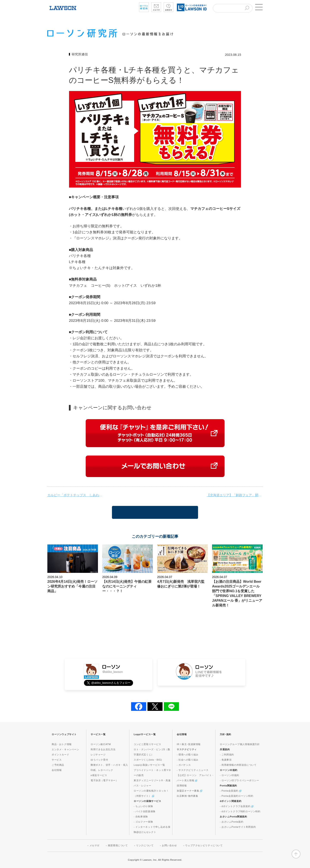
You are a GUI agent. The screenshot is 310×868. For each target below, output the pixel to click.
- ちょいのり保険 (143, 806)
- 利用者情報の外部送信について (238, 765)
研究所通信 (80, 54)
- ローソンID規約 (229, 775)
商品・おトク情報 (62, 744)
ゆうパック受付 (99, 760)
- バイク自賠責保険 (145, 811)
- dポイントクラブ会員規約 (237, 806)
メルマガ (95, 845)
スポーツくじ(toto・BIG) (148, 760)
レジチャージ (98, 755)
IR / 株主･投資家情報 (189, 744)
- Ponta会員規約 (231, 791)
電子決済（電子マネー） (104, 780)
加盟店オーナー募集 (189, 791)
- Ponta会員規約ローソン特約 (237, 796)
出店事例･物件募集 (187, 796)
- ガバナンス (184, 765)
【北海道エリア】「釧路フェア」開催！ (235, 495)
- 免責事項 (226, 760)
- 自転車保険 (141, 817)
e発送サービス (99, 775)
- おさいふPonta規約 (232, 822)
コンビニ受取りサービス (147, 744)
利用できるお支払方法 (103, 749)
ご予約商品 (58, 765)
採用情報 (182, 786)
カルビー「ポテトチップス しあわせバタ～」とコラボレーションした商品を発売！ (75, 495)
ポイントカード (60, 755)
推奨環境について (118, 845)
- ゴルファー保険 (143, 822)
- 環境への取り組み (188, 755)
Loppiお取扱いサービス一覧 (149, 765)
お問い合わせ (169, 845)
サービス (57, 760)
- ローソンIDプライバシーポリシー (239, 780)
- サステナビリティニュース (193, 770)
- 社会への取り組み (188, 760)
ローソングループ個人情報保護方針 (240, 744)
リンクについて (145, 845)
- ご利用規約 (227, 755)
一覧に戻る (155, 512)
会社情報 (57, 770)
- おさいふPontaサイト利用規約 (238, 827)
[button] (258, 7)
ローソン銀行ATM (101, 744)
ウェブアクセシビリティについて (204, 845)
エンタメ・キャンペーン (65, 749)
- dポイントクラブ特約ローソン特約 (240, 811)
